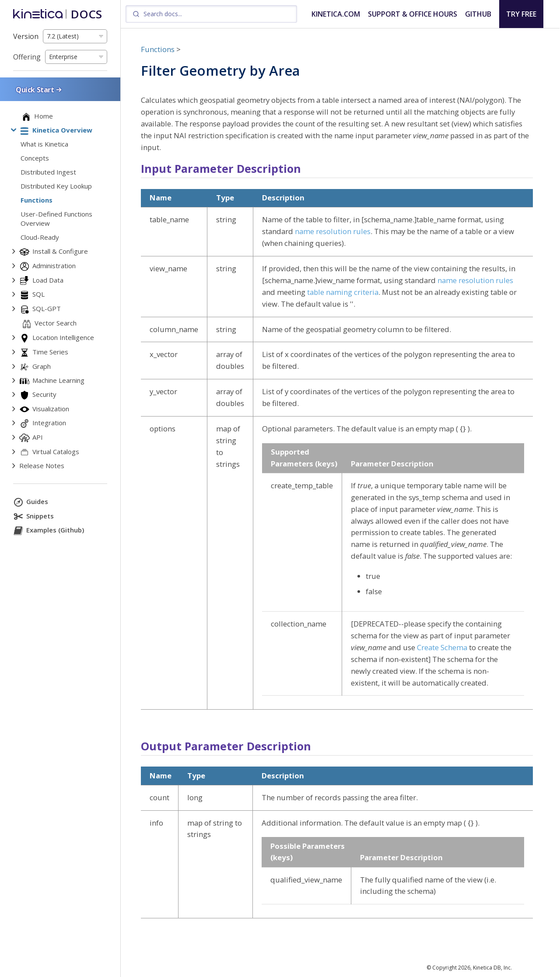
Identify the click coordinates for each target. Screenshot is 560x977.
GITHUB (478, 14)
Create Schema (442, 647)
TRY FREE (521, 14)
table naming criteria (343, 292)
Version (26, 36)
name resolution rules (333, 231)
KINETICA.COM (336, 14)
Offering (27, 57)
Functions (158, 49)
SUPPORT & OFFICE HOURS (413, 14)
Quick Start (39, 89)
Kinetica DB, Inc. (492, 968)
